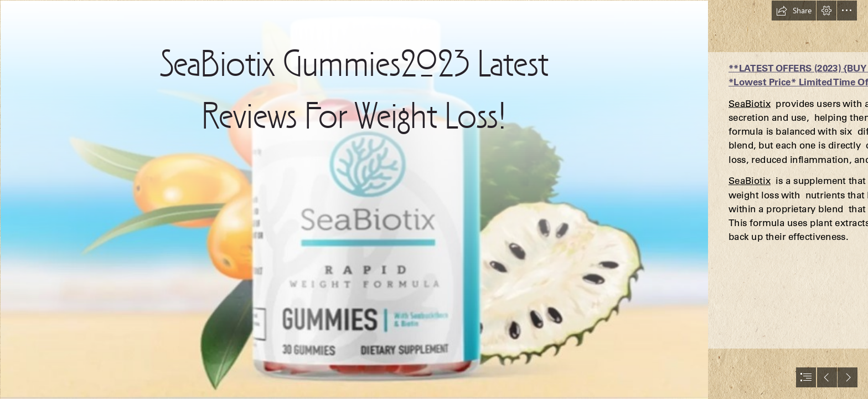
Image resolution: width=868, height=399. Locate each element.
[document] (434, 199)
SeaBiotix (750, 103)
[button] (794, 11)
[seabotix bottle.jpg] (354, 199)
